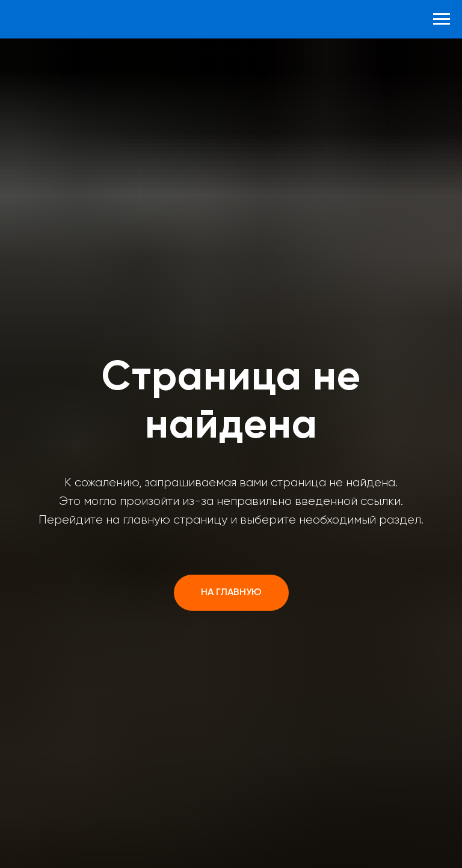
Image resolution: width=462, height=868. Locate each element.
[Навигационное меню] (442, 19)
